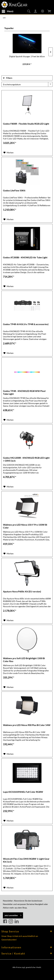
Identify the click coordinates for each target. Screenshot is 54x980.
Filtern (8, 78)
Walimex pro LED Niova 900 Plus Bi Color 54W (27, 725)
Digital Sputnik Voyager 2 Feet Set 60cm (27, 56)
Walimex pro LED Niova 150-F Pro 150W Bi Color (25, 526)
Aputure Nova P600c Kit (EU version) (22, 591)
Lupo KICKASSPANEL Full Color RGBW (23, 792)
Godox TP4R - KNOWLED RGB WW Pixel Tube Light (24, 392)
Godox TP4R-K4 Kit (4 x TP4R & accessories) (26, 324)
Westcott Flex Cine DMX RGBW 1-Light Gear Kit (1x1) (26, 860)
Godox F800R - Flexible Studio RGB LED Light (26, 124)
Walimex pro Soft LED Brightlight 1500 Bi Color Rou (24, 660)
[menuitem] (7, 11)
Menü (8, 11)
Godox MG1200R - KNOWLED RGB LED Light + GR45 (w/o (26, 459)
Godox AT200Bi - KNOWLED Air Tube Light (25, 257)
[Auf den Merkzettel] (8, 153)
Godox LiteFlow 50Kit (14, 190)
